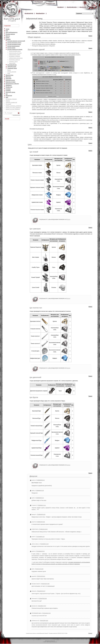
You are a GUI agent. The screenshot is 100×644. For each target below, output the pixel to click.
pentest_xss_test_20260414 (13, 109)
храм (9, 73)
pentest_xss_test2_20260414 (13, 108)
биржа (9, 70)
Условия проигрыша (37, 113)
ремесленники (36, 42)
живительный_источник (15, 53)
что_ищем (8, 104)
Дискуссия (33, 476)
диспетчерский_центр (15, 51)
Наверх (90, 633)
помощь (8, 101)
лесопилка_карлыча (14, 60)
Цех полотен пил (36, 308)
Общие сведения (34, 37)
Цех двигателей (35, 377)
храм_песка (12, 63)
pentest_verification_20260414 (13, 106)
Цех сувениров (35, 229)
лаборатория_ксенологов (16, 58)
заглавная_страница (15, 56)
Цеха (30, 144)
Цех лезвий (34, 152)
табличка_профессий (11, 102)
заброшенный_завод (15, 55)
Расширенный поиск (16, 115)
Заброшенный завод (34, 19)
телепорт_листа (13, 61)
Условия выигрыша (37, 129)
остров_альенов (12, 72)
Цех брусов (34, 397)
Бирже (68, 219)
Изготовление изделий (36, 49)
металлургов (81, 42)
